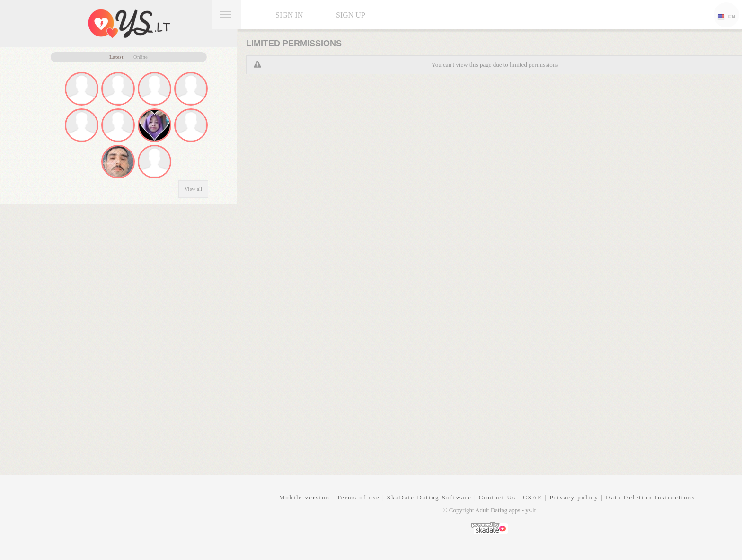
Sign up (351, 15)
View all (193, 189)
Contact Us (497, 497)
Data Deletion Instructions (650, 497)
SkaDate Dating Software (429, 497)
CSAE (533, 497)
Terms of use (358, 497)
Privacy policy (574, 497)
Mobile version (305, 497)
